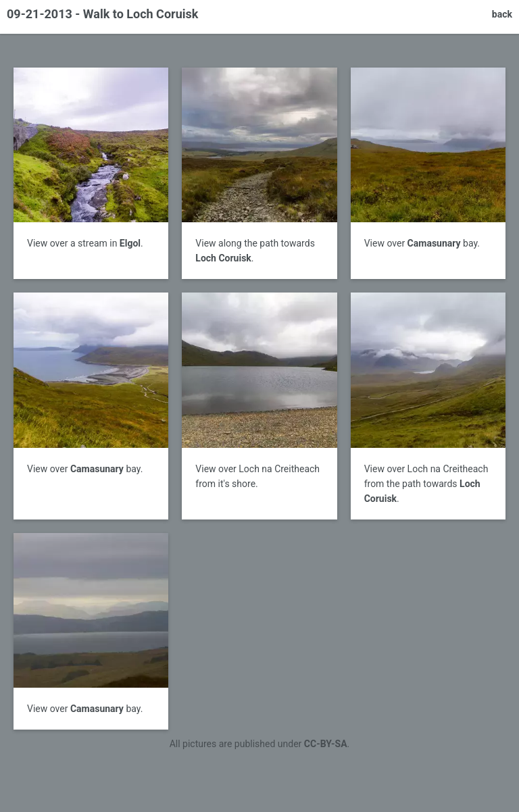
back (502, 14)
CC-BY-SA (326, 744)
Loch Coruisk (223, 258)
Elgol (130, 243)
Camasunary (434, 243)
